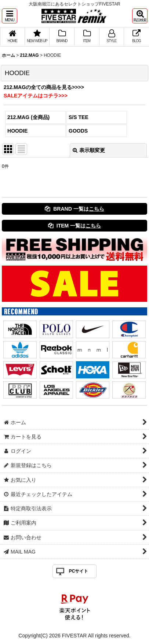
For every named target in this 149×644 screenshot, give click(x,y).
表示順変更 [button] (89, 150)
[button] (10, 16)
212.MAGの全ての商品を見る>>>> (44, 87)
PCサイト (79, 571)
